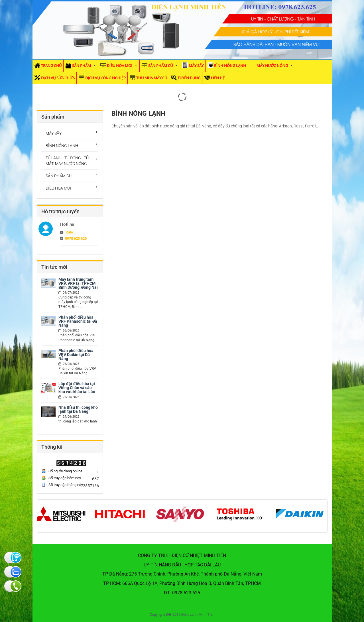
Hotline (67, 224)
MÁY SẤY (196, 66)
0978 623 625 (76, 238)
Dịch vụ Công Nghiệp (105, 78)
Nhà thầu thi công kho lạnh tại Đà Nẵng (78, 409)
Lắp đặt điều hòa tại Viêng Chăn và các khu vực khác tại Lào (77, 388)
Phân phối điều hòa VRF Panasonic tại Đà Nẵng (78, 321)
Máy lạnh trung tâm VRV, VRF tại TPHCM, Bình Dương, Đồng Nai (78, 283)
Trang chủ (51, 66)
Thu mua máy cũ (152, 78)
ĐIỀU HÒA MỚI (120, 66)
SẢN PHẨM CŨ (160, 66)
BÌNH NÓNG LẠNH (230, 66)
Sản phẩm (82, 66)
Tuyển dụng (189, 78)
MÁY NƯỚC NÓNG (272, 66)
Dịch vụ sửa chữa (58, 78)
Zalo (69, 232)
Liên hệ (218, 78)
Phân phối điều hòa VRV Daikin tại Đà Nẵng (76, 355)
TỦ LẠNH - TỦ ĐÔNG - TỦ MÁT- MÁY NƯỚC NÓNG (67, 161)
